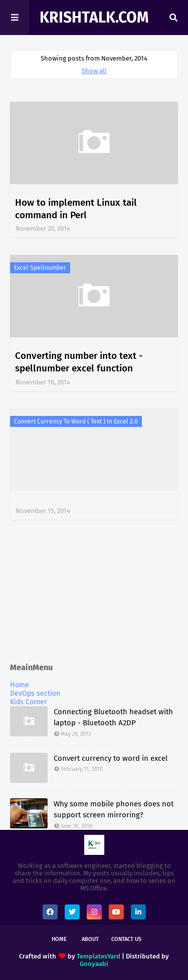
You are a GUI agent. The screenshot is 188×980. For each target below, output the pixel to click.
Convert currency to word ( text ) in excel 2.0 (76, 421)
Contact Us (126, 939)
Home (20, 685)
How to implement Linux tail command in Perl (76, 209)
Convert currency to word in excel (111, 758)
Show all (94, 71)
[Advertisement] (94, 592)
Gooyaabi (94, 964)
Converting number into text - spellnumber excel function (79, 362)
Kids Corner (28, 702)
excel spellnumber (40, 268)
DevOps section (35, 693)
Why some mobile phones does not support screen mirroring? (114, 810)
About (90, 939)
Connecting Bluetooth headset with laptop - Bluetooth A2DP (113, 717)
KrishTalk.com (94, 18)
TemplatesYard (99, 956)
